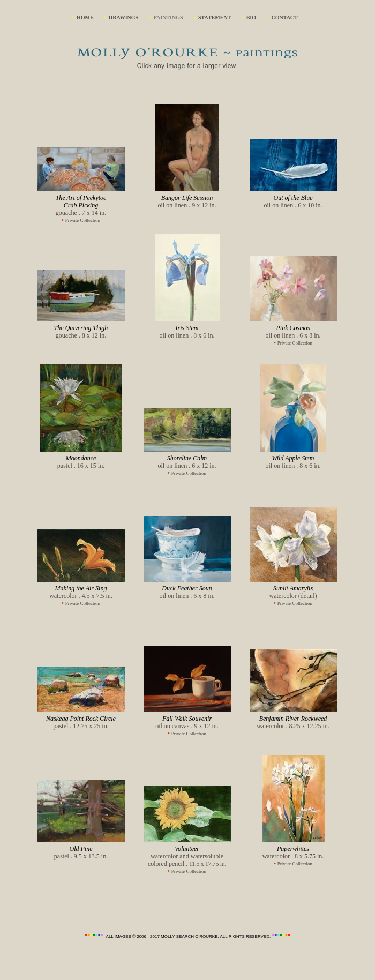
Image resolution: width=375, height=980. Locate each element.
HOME (85, 17)
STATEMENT (215, 17)
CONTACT (283, 17)
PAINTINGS (168, 17)
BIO (251, 17)
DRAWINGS (123, 17)
